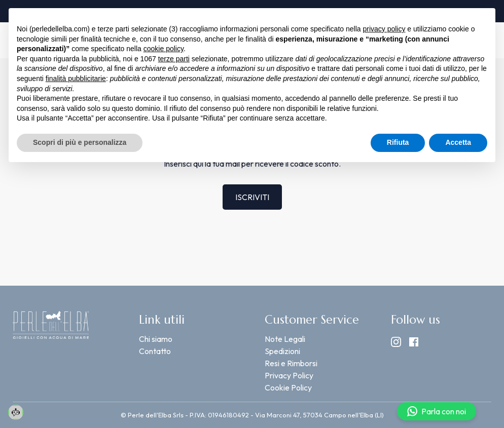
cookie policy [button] (164, 49)
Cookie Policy (288, 387)
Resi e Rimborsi (291, 363)
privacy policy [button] (384, 29)
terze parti (174, 59)
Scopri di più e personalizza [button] (80, 142)
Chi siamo (156, 339)
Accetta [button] (458, 142)
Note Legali (285, 339)
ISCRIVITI (252, 197)
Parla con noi (437, 411)
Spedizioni (282, 351)
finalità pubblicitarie (76, 79)
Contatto (155, 351)
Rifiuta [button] (398, 142)
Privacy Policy (289, 375)
